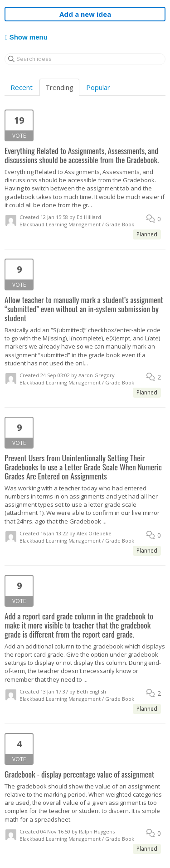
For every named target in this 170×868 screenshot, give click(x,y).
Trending (59, 87)
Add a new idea (85, 14)
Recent (22, 87)
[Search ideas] (85, 59)
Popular (98, 87)
